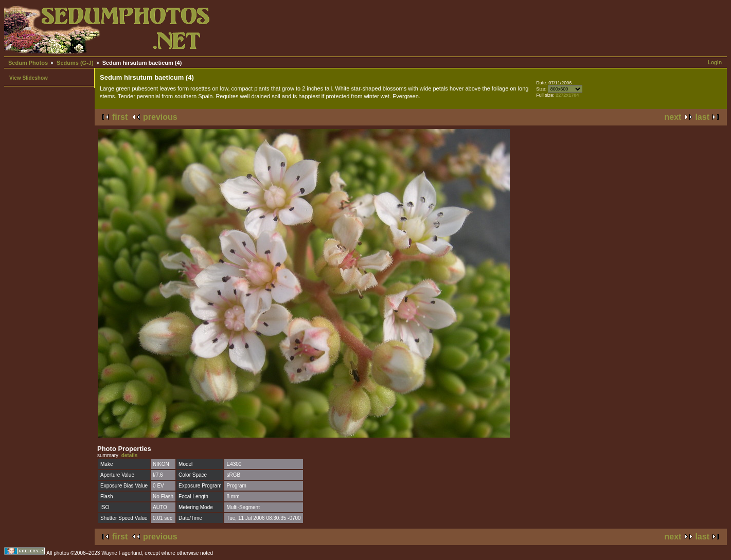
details (130, 455)
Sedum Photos (28, 63)
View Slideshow (29, 78)
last (702, 117)
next (673, 117)
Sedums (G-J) (75, 63)
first (120, 117)
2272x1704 (567, 95)
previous (160, 117)
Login (715, 62)
